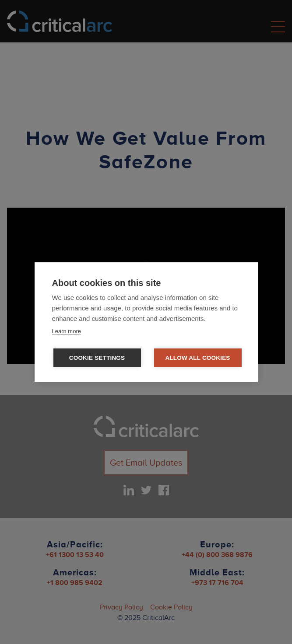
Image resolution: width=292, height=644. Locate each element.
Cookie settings (97, 358)
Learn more (67, 331)
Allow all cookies (197, 358)
